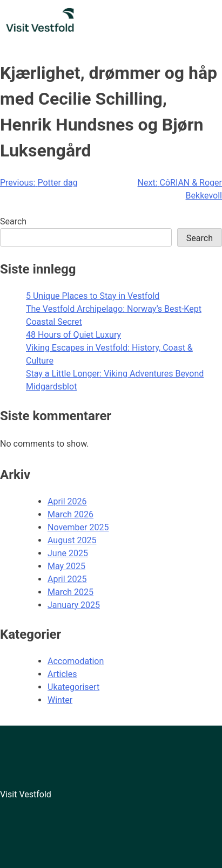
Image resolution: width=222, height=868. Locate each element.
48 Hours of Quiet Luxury (73, 335)
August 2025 (72, 540)
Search (13, 221)
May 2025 (66, 566)
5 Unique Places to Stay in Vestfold (93, 296)
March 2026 (70, 514)
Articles (62, 674)
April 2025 (67, 579)
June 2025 (68, 553)
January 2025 (74, 605)
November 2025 (78, 527)
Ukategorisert (73, 687)
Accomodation (76, 661)
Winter (60, 700)
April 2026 (67, 501)
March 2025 (70, 592)
